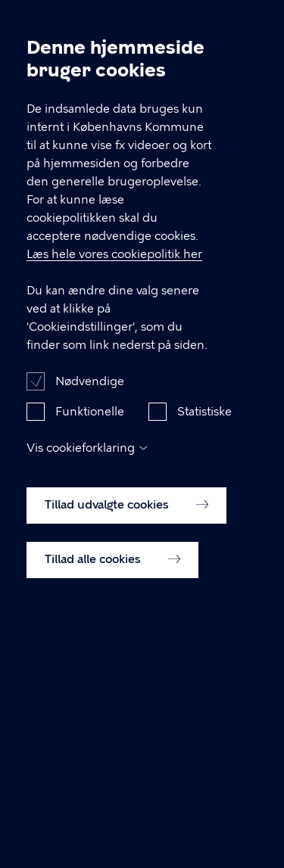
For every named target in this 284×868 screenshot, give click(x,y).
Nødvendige (90, 403)
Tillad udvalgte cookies (126, 527)
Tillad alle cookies (112, 581)
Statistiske (204, 434)
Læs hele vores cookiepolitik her (114, 276)
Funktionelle (90, 434)
